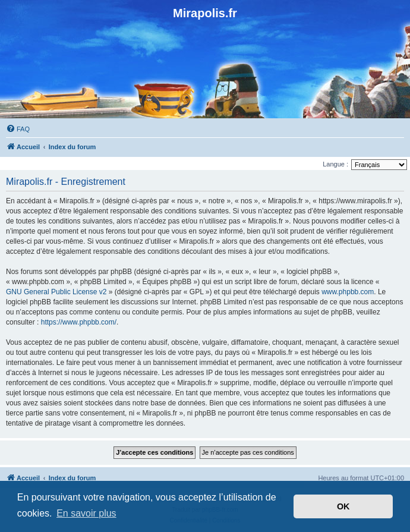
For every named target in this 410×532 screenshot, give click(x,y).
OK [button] (343, 506)
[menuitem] (18, 129)
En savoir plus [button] (86, 513)
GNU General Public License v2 (56, 292)
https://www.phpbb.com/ (79, 322)
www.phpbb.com (348, 292)
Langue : (335, 164)
